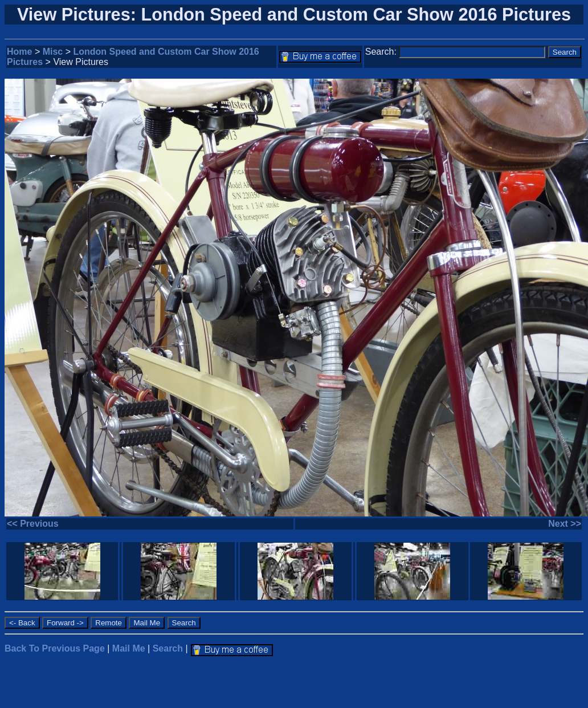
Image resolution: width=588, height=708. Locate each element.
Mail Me (129, 648)
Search (168, 648)
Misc (53, 52)
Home (19, 52)
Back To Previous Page (55, 648)
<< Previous (33, 524)
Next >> (565, 524)
